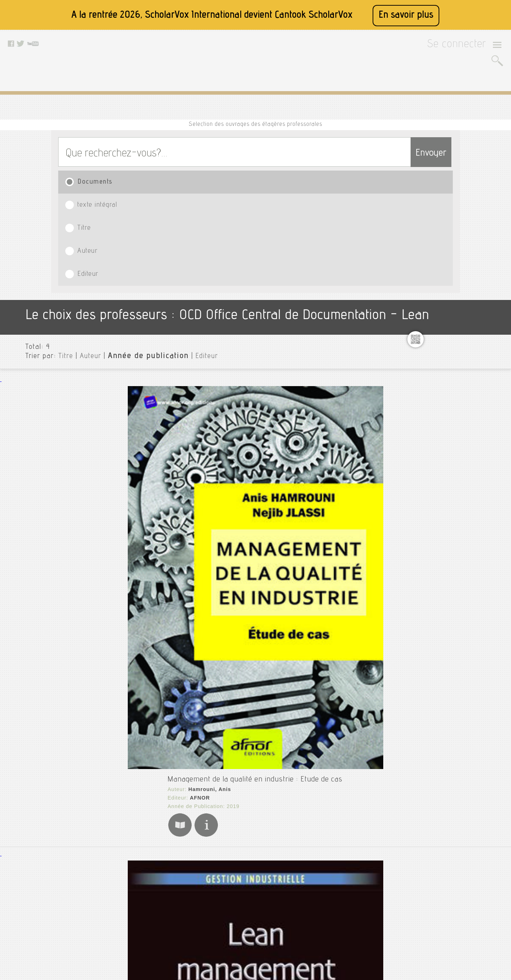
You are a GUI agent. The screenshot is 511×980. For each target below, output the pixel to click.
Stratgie (443, 335)
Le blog (155, 920)
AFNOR (134, 283)
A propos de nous (166, 876)
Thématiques (445, 427)
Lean (439, 312)
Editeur (397, 153)
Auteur (318, 153)
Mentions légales (165, 885)
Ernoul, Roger (141, 701)
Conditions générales (170, 894)
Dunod (133, 417)
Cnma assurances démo (462, 233)
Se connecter (466, 47)
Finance (443, 290)
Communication (452, 256)
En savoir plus (406, 15)
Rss (151, 929)
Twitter (229, 876)
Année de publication (129, 230)
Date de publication (454, 410)
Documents (89, 153)
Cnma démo (447, 244)
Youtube (230, 885)
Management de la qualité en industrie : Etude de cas (190, 263)
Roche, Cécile (141, 548)
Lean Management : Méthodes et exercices (173, 397)
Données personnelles (171, 903)
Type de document (452, 376)
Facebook (232, 867)
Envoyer (417, 121)
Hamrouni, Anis (143, 274)
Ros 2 (440, 324)
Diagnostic (446, 267)
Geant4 (442, 301)
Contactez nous (164, 912)
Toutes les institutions (457, 204)
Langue (438, 388)
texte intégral (163, 153)
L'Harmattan (140, 557)
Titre (242, 153)
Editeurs (439, 399)
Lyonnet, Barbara (146, 408)
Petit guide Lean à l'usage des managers (169, 537)
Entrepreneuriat (453, 278)
